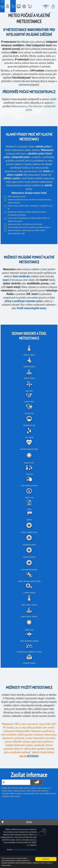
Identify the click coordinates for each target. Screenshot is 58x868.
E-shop (30, 6)
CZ (2, 1)
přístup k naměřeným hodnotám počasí (23, 301)
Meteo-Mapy (7, 6)
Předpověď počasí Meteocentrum (25, 850)
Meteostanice (13, 6)
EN (2, 8)
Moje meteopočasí (47, 6)
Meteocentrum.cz (20, 106)
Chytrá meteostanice (19, 6)
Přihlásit (54, 6)
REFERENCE (33, 756)
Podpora (24, 6)
